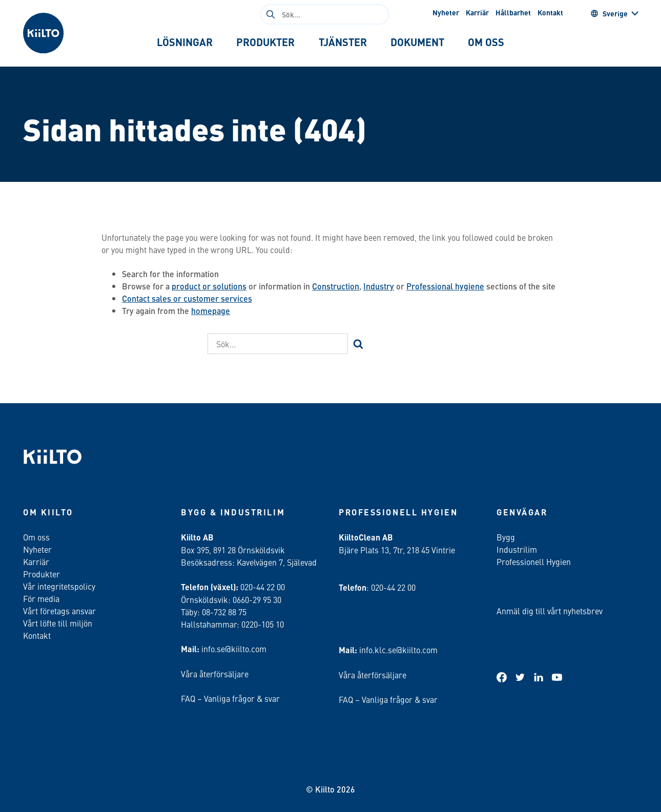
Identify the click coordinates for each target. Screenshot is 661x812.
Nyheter (446, 12)
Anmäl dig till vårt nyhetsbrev (550, 611)
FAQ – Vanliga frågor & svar (230, 698)
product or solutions (209, 286)
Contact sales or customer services (187, 298)
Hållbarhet (513, 12)
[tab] (184, 42)
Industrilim (517, 549)
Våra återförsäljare (215, 674)
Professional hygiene (445, 286)
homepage (211, 311)
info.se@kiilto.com (234, 649)
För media (41, 598)
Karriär (477, 12)
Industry (379, 286)
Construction (336, 286)
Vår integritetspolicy (59, 586)
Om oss (36, 537)
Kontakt (550, 12)
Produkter (42, 574)
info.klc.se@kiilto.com (398, 650)
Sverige (609, 13)
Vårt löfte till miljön (58, 623)
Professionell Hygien (534, 561)
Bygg (506, 537)
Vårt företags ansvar (59, 611)
